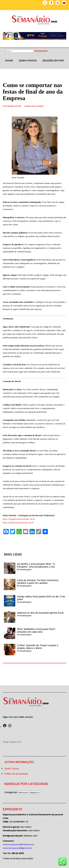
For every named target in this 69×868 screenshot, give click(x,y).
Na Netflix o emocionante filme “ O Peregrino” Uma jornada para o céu (36, 565)
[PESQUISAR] (41, 51)
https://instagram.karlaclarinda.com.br (19, 519)
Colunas (27, 106)
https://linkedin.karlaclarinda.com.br (18, 523)
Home (9, 60)
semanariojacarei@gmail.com (17, 848)
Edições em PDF (53, 60)
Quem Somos (28, 60)
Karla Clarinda (37, 106)
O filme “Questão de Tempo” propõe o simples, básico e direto (38, 647)
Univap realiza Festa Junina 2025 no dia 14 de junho (41, 598)
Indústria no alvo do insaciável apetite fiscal (41, 613)
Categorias (11, 792)
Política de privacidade (16, 774)
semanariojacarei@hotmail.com (18, 844)
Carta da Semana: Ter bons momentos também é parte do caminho (38, 582)
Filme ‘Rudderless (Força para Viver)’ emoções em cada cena (36, 630)
